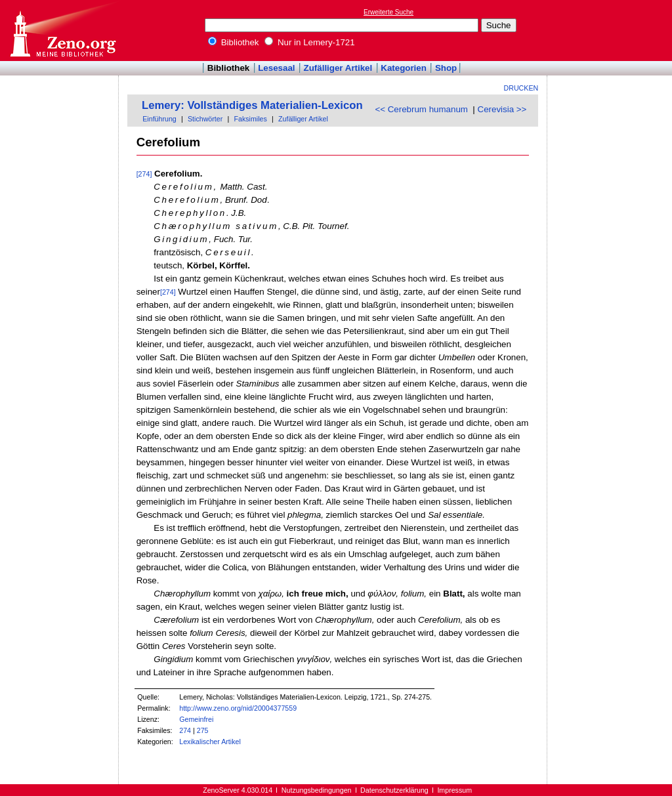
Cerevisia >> (502, 109)
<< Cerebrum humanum (421, 109)
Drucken (521, 88)
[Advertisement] (612, 30)
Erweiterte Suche (388, 12)
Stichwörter (205, 119)
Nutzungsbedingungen (317, 790)
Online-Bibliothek (62, 31)
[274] (144, 174)
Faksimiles (250, 119)
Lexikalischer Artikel (210, 742)
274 (185, 730)
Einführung (159, 119)
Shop (446, 68)
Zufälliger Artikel (338, 68)
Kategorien (404, 68)
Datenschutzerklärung (394, 790)
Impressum (454, 790)
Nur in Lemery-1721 (310, 42)
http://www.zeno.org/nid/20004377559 (238, 708)
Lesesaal (276, 68)
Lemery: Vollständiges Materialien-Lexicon (252, 105)
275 (203, 730)
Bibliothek (234, 42)
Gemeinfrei (196, 719)
